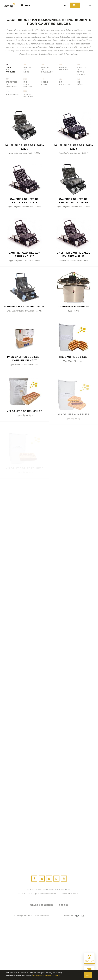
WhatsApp (56, 879)
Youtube (64, 879)
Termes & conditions (41, 905)
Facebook (34, 879)
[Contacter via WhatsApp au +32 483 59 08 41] (89, 958)
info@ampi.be (73, 894)
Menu (26, 5)
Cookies (64, 905)
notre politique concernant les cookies (47, 975)
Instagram (49, 879)
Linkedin (42, 879)
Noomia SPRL (79, 916)
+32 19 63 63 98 (26, 894)
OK (88, 975)
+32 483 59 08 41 (52, 894)
